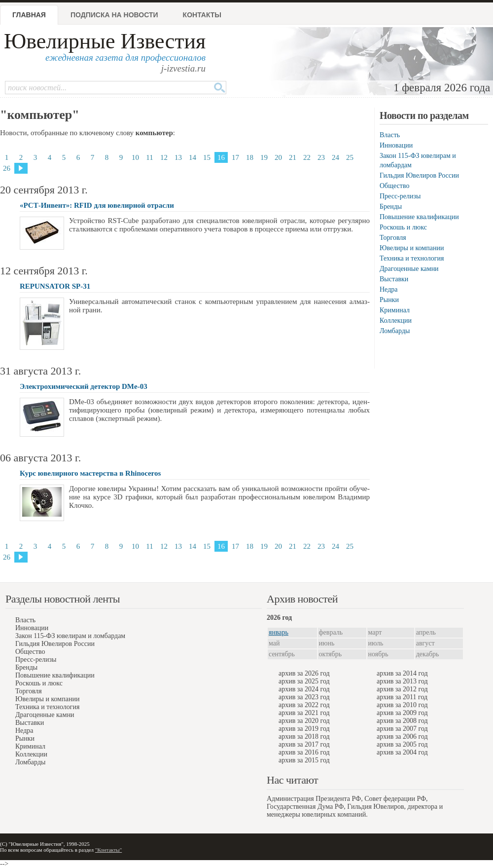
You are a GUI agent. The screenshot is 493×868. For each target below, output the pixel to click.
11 (149, 157)
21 (293, 157)
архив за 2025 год (304, 681)
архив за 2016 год (304, 752)
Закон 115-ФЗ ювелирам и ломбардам (70, 636)
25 (350, 157)
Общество (394, 186)
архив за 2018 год (304, 736)
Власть (390, 135)
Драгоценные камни (409, 269)
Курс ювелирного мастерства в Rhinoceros (90, 473)
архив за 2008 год (402, 721)
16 (221, 157)
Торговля (393, 238)
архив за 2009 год (402, 713)
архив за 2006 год (402, 736)
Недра (388, 289)
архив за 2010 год (402, 705)
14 (193, 157)
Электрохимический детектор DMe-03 (84, 386)
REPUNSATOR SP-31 (55, 286)
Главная (29, 15)
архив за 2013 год (402, 681)
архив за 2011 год (402, 697)
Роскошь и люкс (403, 227)
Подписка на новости (114, 15)
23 (321, 157)
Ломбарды (395, 331)
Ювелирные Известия (105, 41)
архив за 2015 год (304, 760)
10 (135, 157)
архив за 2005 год (402, 744)
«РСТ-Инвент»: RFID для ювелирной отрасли (97, 205)
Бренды (391, 207)
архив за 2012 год (402, 689)
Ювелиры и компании (412, 248)
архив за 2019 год (304, 729)
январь (279, 632)
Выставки (394, 279)
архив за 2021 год (304, 713)
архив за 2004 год (402, 752)
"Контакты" (108, 850)
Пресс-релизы (400, 196)
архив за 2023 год (304, 697)
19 (264, 157)
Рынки (389, 300)
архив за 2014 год (402, 673)
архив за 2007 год (402, 729)
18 (250, 157)
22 (307, 157)
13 (178, 157)
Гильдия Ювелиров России (419, 175)
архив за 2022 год (304, 705)
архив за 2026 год (304, 673)
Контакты (202, 15)
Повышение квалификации (419, 217)
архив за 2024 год (304, 689)
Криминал (395, 310)
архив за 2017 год (304, 744)
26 (7, 168)
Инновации (396, 145)
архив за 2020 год (304, 721)
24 (335, 157)
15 (207, 157)
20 (278, 157)
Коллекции (396, 321)
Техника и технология (412, 258)
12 (164, 157)
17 (235, 157)
